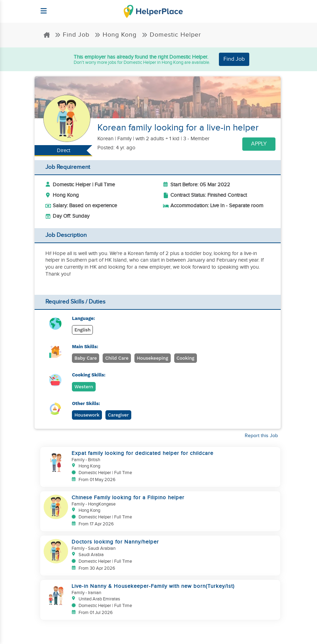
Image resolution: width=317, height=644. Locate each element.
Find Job (72, 35)
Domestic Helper (171, 35)
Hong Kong (116, 35)
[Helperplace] (40, 8)
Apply (259, 144)
